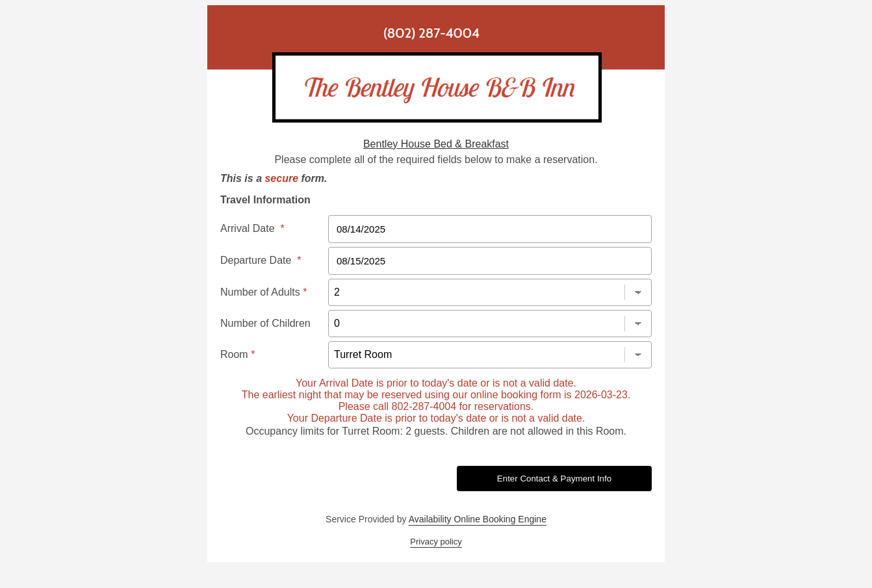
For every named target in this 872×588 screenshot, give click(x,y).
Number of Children (265, 323)
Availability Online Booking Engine (478, 519)
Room (237, 354)
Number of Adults (263, 292)
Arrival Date (252, 228)
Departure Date (261, 260)
